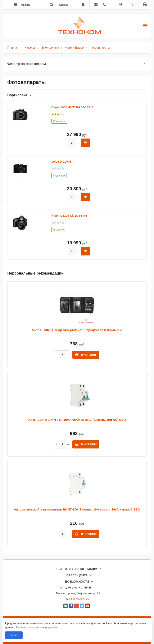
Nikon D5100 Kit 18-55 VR (69, 216)
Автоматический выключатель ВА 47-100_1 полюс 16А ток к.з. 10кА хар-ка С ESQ (77, 509)
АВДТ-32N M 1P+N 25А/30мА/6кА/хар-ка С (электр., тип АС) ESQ (77, 420)
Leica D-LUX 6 (61, 162)
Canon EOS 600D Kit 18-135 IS (73, 107)
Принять (14, 635)
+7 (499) (78, 588)
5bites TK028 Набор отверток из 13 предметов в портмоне (77, 330)
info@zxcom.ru (80, 599)
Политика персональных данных (37, 627)
